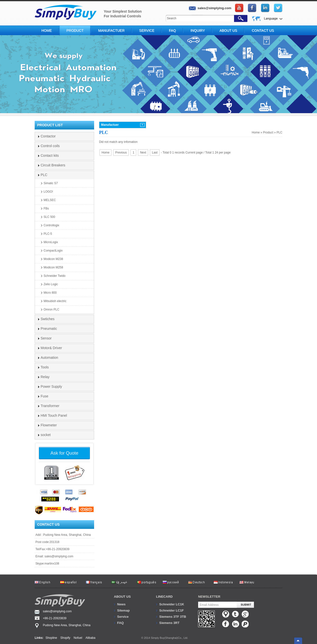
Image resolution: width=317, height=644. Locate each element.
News (121, 604)
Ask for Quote (64, 453)
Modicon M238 (53, 259)
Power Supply (51, 386)
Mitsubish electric (55, 301)
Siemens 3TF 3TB (173, 617)
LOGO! (48, 192)
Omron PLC (51, 309)
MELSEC (50, 200)
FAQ (172, 30)
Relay (45, 377)
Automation (49, 358)
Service (147, 30)
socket (46, 435)
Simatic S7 (51, 183)
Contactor (48, 136)
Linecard (164, 597)
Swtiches (48, 319)
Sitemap (123, 610)
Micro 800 (50, 293)
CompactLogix (53, 251)
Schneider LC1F (172, 610)
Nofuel (78, 638)
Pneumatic (49, 329)
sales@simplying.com (59, 556)
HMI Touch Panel (54, 415)
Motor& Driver (51, 348)
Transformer (50, 406)
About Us (228, 30)
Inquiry (198, 30)
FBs (46, 208)
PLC (279, 132)
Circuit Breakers (53, 165)
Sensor (46, 338)
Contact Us (263, 30)
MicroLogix (51, 242)
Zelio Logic (51, 284)
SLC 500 (49, 217)
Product (75, 30)
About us (122, 597)
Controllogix (51, 225)
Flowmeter (49, 425)
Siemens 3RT (169, 623)
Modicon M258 (53, 267)
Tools (45, 367)
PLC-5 (48, 234)
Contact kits (50, 155)
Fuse (44, 396)
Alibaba (90, 638)
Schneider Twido (55, 276)
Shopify (65, 638)
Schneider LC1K (172, 604)
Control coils (50, 146)
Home (47, 30)
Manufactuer (111, 30)
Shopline (51, 638)
